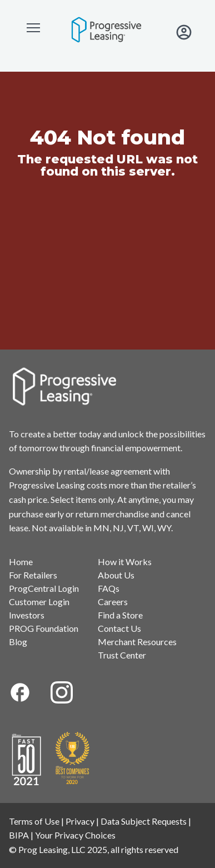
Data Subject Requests (144, 821)
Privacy (80, 821)
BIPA (19, 835)
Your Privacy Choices (75, 835)
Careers (113, 602)
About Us (116, 575)
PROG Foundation (44, 628)
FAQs (109, 588)
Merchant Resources (137, 642)
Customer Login (39, 602)
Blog (18, 642)
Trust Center (122, 655)
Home (21, 562)
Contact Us (119, 628)
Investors (27, 615)
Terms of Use (34, 821)
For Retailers (33, 575)
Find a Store (120, 615)
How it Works (125, 562)
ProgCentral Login (44, 588)
